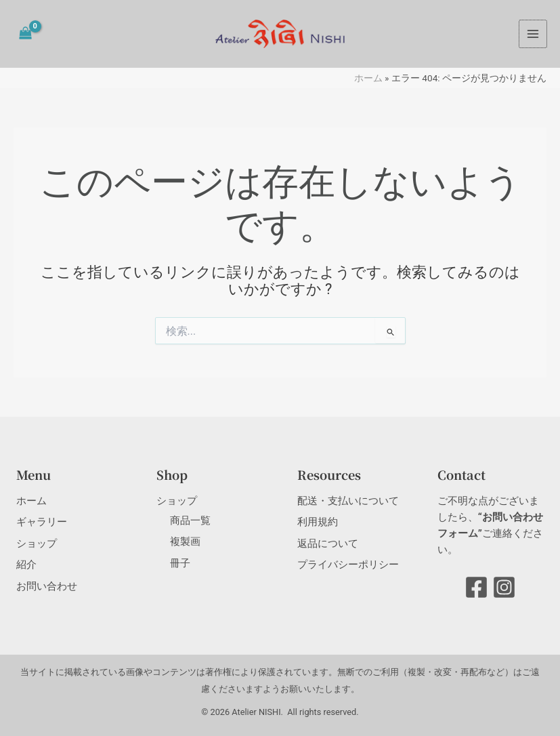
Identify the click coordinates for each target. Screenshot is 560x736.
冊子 (180, 563)
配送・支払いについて (348, 501)
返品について (328, 544)
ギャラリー (42, 522)
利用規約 (318, 522)
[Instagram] (504, 587)
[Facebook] (476, 587)
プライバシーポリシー (348, 565)
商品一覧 (190, 520)
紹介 (26, 565)
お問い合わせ (47, 586)
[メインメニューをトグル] (533, 34)
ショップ (37, 544)
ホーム (368, 78)
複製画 (185, 541)
